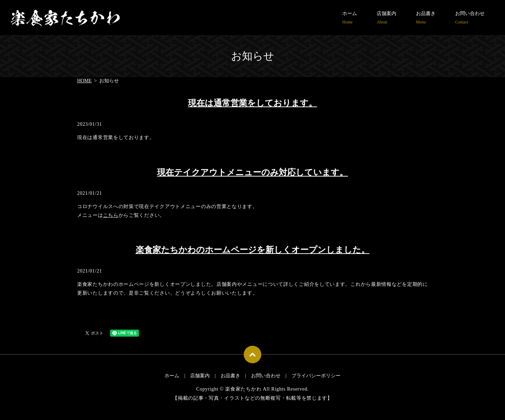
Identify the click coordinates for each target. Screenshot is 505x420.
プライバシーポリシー (316, 376)
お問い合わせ (470, 18)
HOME (84, 81)
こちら (111, 215)
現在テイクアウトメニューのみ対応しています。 (252, 172)
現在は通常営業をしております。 (252, 103)
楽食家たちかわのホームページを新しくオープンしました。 (253, 250)
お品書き (426, 18)
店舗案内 (386, 18)
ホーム (350, 18)
